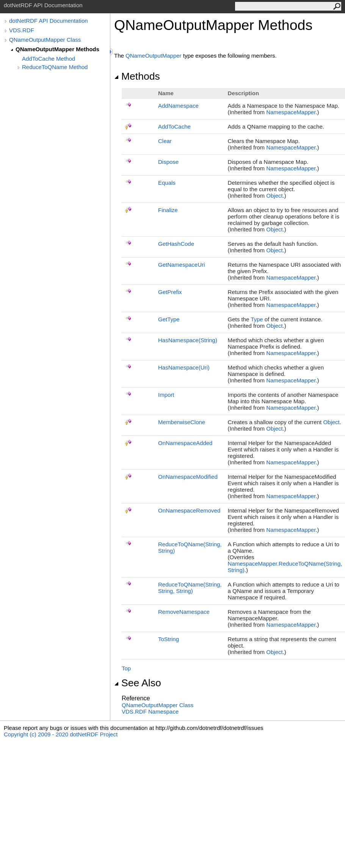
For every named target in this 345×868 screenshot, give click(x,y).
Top (126, 668)
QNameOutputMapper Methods (57, 49)
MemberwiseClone (182, 422)
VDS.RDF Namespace (150, 712)
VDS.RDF (22, 30)
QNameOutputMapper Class (45, 40)
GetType (169, 319)
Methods (137, 76)
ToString (169, 639)
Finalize (168, 210)
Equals (167, 183)
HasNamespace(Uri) (184, 367)
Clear (165, 141)
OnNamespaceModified (188, 477)
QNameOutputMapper (154, 56)
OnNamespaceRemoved (189, 510)
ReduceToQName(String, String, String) (190, 588)
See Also (138, 683)
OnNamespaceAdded (185, 443)
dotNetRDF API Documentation (49, 21)
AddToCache (174, 127)
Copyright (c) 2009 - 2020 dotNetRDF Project (61, 734)
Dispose (168, 162)
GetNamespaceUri (181, 265)
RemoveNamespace (184, 612)
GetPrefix (170, 292)
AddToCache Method (49, 59)
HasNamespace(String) (188, 340)
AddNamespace (178, 106)
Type (257, 319)
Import (166, 395)
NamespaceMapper (291, 112)
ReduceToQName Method (55, 67)
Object (274, 196)
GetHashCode (176, 244)
